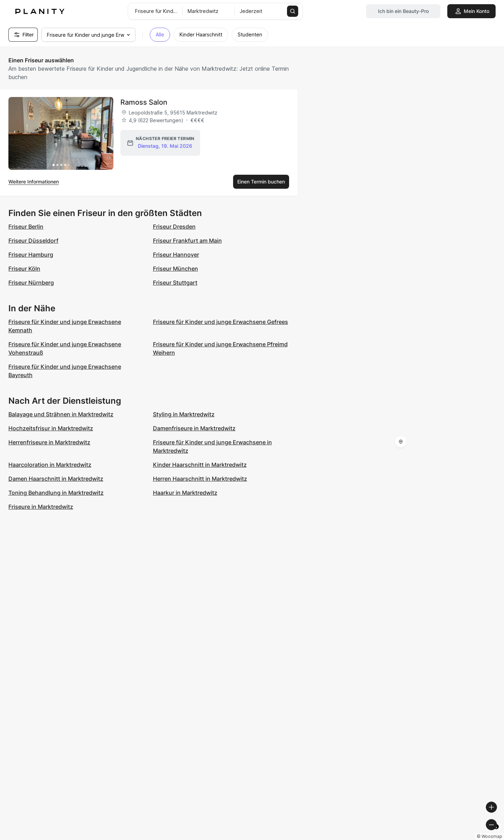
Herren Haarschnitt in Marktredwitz (200, 479)
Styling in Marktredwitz (184, 414)
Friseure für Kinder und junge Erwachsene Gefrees (220, 322)
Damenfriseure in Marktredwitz (194, 428)
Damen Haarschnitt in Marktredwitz (56, 479)
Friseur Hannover (176, 255)
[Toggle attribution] (496, 834)
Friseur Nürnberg (31, 283)
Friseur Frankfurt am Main (187, 241)
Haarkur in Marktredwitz (185, 493)
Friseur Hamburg (31, 255)
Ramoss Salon (144, 102)
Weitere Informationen (34, 182)
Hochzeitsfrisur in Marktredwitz (51, 428)
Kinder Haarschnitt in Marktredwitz (200, 465)
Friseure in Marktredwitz (41, 507)
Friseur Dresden (174, 227)
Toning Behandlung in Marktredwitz (56, 493)
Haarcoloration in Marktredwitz (50, 465)
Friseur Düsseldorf (33, 241)
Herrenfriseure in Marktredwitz (49, 442)
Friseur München (176, 269)
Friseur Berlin (26, 227)
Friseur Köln (24, 269)
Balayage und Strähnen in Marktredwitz (61, 414)
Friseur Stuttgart (175, 283)
